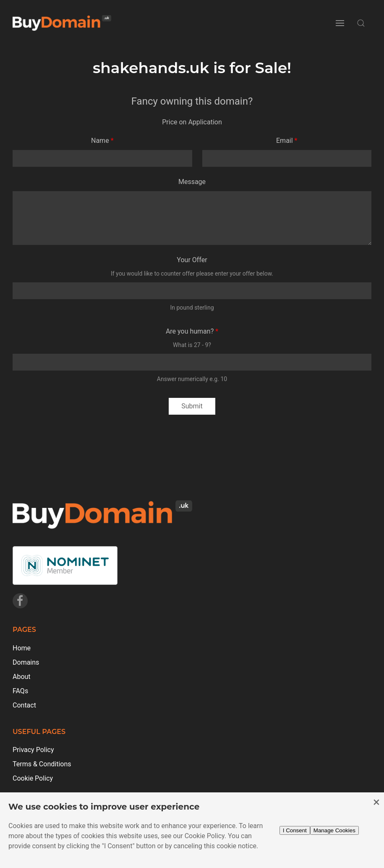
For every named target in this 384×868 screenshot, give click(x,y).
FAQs (20, 691)
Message (192, 182)
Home (22, 648)
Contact (24, 705)
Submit (192, 406)
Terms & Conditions (42, 764)
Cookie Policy (33, 778)
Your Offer (192, 260)
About (22, 677)
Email (285, 141)
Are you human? (190, 331)
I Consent (295, 830)
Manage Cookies (334, 830)
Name (100, 141)
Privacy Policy (33, 750)
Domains (26, 662)
